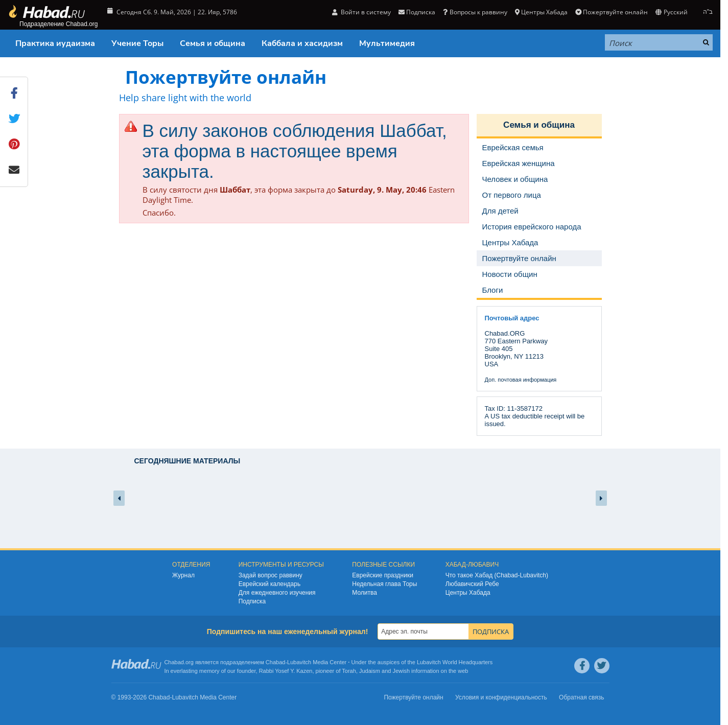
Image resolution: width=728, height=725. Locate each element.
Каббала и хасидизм (302, 43)
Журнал (183, 575)
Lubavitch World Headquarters (455, 662)
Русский (671, 12)
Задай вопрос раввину (271, 575)
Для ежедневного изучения (277, 593)
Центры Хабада (541, 12)
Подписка (417, 12)
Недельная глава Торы (384, 584)
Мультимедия (387, 43)
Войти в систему (361, 12)
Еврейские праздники (383, 575)
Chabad (276, 662)
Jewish (401, 671)
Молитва (365, 593)
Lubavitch (299, 662)
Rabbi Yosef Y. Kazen (286, 671)
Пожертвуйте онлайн (612, 12)
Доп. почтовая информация (521, 380)
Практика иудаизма (55, 43)
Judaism (370, 671)
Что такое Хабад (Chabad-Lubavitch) (497, 575)
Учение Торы (137, 43)
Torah (349, 671)
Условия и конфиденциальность (501, 697)
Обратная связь (581, 697)
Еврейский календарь (270, 584)
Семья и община (213, 43)
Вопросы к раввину (475, 12)
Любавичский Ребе (472, 584)
